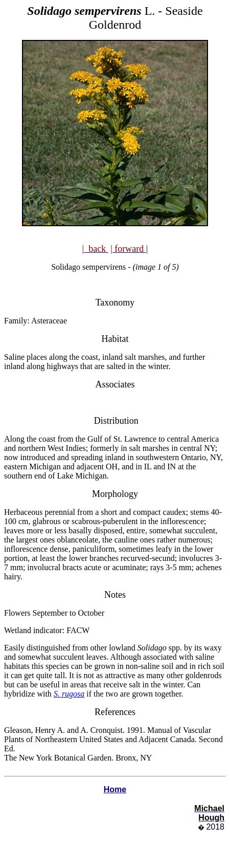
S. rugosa (69, 694)
